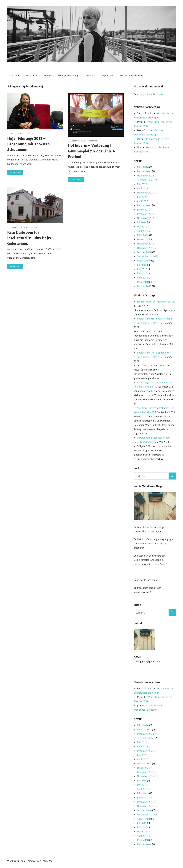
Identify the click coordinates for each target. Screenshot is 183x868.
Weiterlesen (14, 172)
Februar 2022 (144, 171)
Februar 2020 (144, 205)
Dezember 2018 (146, 244)
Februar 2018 (144, 286)
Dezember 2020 (146, 193)
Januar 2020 (144, 210)
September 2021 (146, 180)
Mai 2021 (142, 184)
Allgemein (30, 134)
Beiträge (32, 75)
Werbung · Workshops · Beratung (61, 75)
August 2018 (144, 261)
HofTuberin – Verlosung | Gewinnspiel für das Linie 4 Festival (91, 151)
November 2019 (146, 218)
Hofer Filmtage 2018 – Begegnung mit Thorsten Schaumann (29, 144)
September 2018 (146, 256)
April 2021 (143, 188)
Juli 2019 (142, 222)
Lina (139, 147)
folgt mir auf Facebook (151, 94)
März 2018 (143, 282)
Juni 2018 (142, 269)
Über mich (90, 75)
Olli (139, 139)
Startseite (14, 75)
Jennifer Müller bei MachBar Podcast (156, 302)
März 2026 (143, 167)
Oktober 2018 (144, 252)
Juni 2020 (142, 197)
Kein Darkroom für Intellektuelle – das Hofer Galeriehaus (29, 238)
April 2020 (143, 201)
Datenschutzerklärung (132, 75)
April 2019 (143, 231)
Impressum (108, 75)
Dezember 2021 (146, 176)
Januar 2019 (144, 239)
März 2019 (143, 235)
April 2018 (143, 278)
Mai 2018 (142, 273)
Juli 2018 (142, 265)
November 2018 (146, 248)
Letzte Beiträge (146, 295)
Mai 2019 (142, 227)
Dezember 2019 (146, 214)
